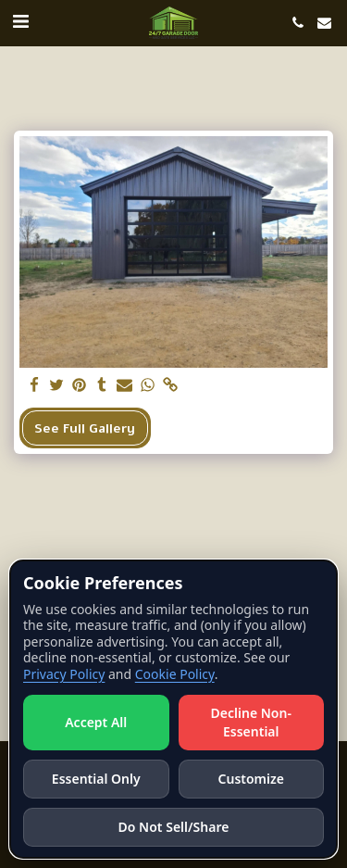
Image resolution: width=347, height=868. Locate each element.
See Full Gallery (85, 428)
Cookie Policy (175, 674)
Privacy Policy (64, 674)
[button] (20, 22)
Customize (251, 779)
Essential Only (96, 779)
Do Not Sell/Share (174, 827)
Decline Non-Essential (251, 722)
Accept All (96, 722)
